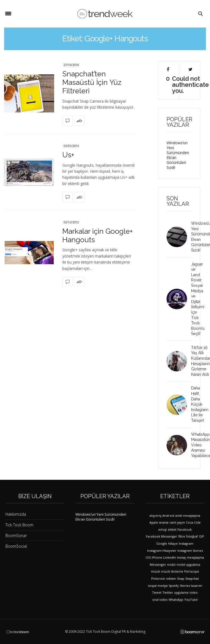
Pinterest (158, 578)
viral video (160, 600)
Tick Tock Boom (19, 525)
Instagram (186, 543)
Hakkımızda (16, 514)
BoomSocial (16, 546)
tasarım (197, 586)
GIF (202, 536)
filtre (182, 536)
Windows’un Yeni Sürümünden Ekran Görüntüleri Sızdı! (178, 155)
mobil (171, 564)
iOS (148, 557)
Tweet (157, 592)
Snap (181, 578)
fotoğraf (192, 536)
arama (164, 522)
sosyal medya (158, 586)
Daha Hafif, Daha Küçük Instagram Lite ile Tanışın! (200, 404)
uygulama (181, 592)
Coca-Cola (193, 522)
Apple (154, 522)
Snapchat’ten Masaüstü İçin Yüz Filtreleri (92, 82)
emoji (163, 529)
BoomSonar (16, 535)
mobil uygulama (188, 564)
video (194, 592)
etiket (172, 529)
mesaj (181, 557)
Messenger (158, 564)
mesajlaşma (195, 557)
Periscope (192, 571)
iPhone (157, 557)
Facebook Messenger (162, 536)
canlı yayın (177, 522)
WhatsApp (176, 600)
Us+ (68, 155)
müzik (155, 571)
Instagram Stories (190, 551)
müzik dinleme (172, 571)
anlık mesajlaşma (188, 516)
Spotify (174, 586)
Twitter (168, 592)
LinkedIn (170, 557)
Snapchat (192, 578)
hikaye (173, 543)
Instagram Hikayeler (162, 551)
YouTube (191, 600)
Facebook (185, 529)
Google (162, 543)
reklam (171, 578)
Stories (185, 586)
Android (168, 516)
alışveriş (155, 516)
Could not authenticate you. (190, 80)
